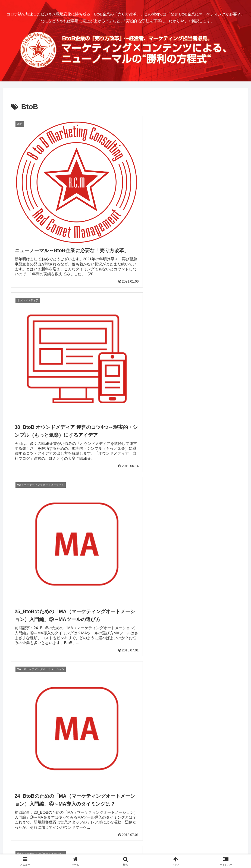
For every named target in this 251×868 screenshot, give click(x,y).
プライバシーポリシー (177, 844)
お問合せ (144, 844)
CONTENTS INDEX (89, 844)
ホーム (61, 844)
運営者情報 (121, 844)
